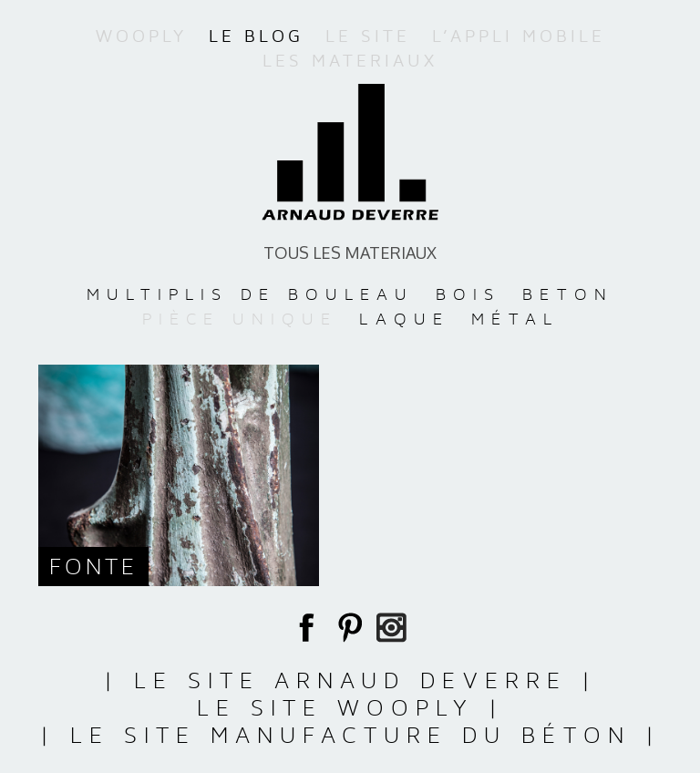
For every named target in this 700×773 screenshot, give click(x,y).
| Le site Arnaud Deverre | (350, 680)
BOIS (468, 294)
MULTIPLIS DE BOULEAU (250, 294)
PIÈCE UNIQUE (240, 319)
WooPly (141, 36)
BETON (568, 294)
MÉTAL (515, 319)
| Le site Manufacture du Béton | (350, 735)
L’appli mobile (519, 36)
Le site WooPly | (350, 708)
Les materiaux (350, 61)
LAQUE (404, 319)
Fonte (93, 567)
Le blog (256, 36)
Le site (368, 36)
